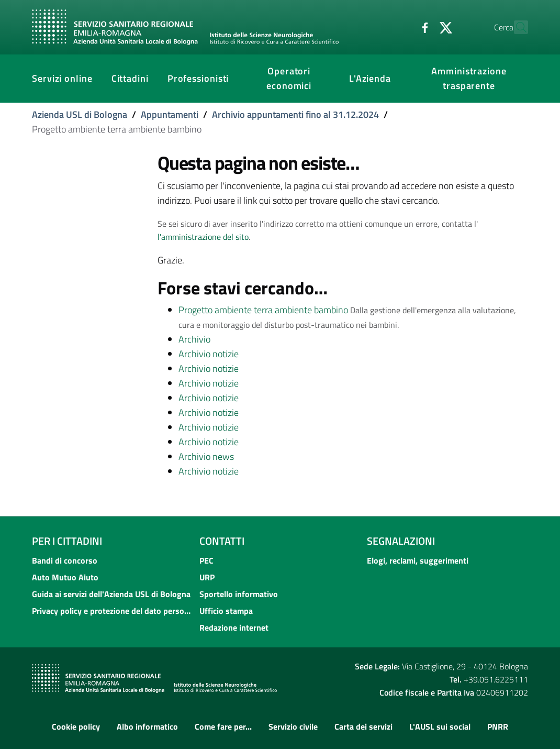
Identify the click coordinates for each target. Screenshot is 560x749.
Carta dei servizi (363, 726)
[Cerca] (516, 27)
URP (207, 577)
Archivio (194, 339)
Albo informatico (147, 726)
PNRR (498, 726)
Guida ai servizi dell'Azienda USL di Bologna (111, 594)
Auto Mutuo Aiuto (65, 577)
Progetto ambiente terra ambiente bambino (263, 310)
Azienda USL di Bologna (80, 114)
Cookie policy (76, 726)
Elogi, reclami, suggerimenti (418, 560)
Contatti (222, 541)
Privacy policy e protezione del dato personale (113, 611)
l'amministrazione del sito (203, 237)
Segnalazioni (401, 541)
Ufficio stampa (226, 611)
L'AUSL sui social (440, 726)
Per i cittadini (67, 541)
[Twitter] (423, 27)
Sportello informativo (239, 594)
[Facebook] (402, 27)
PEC (206, 560)
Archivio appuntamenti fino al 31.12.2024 (295, 114)
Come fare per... (223, 726)
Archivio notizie (209, 354)
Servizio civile (293, 726)
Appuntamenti (170, 114)
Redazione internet (234, 627)
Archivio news (206, 456)
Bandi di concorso (65, 560)
